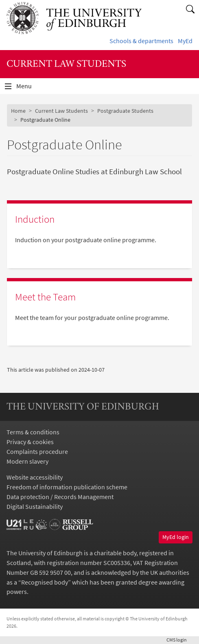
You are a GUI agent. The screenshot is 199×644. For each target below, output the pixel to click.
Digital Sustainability (35, 506)
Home (18, 111)
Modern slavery (27, 461)
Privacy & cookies (30, 442)
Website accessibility (35, 477)
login (179, 640)
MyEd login (176, 537)
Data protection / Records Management (60, 497)
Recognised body (45, 582)
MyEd (185, 41)
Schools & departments (141, 41)
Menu (29, 88)
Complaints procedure (37, 451)
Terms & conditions (33, 432)
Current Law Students (61, 111)
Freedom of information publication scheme (67, 487)
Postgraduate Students (125, 111)
